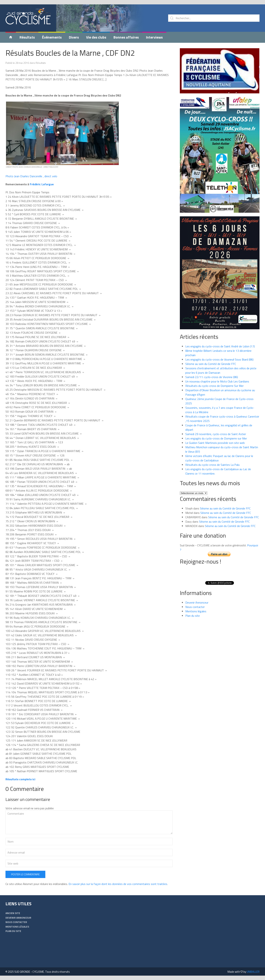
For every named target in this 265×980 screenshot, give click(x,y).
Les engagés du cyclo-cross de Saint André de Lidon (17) (220, 346)
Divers (74, 37)
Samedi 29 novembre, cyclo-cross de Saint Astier (216, 434)
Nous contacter (195, 607)
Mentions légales (196, 611)
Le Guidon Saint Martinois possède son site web (215, 443)
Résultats (27, 37)
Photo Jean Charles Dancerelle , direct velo (31, 176)
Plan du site (193, 616)
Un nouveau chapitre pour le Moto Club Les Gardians (217, 381)
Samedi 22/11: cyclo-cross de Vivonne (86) (212, 377)
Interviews (154, 37)
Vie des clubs (96, 37)
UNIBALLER (253, 972)
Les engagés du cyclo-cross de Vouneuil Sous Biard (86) (219, 359)
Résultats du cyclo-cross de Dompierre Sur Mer (214, 386)
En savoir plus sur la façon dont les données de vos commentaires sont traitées (118, 884)
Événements (52, 37)
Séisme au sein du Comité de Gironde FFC (211, 364)
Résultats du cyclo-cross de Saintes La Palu (212, 465)
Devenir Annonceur (197, 602)
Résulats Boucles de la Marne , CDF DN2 (70, 53)
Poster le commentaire (25, 874)
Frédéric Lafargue (42, 184)
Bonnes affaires (126, 37)
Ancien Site (13, 913)
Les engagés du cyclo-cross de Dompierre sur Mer (216, 438)
